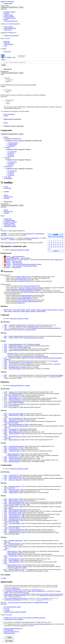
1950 (20, 553)
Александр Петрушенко (16, 529)
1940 (5, 350)
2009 (22, 455)
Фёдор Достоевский (15, 418)
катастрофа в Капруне (15, 369)
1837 (5, 338)
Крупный (8, 82)
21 (60, 245)
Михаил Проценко (14, 544)
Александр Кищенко (15, 531)
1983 (23, 440)
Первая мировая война (15, 344)
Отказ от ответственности (12, 632)
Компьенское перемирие (16, 346)
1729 (5, 404)
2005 (5, 550)
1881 (25, 418)
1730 (23, 400)
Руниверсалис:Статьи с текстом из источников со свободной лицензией (25, 618)
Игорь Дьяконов (12, 553)
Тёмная (8, 104)
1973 (5, 514)
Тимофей (39, 311)
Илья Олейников (14, 560)
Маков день (59, 260)
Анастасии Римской (29, 286)
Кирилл (10, 311)
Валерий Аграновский (15, 541)
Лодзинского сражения (33, 344)
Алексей (33, 310)
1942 (5, 352)
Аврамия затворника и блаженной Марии (31, 288)
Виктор (56, 310)
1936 (22, 569)
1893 (5, 437)
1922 (5, 448)
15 (62, 243)
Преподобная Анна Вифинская (13, 600)
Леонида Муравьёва (28, 300)
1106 (19, 392)
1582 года (12, 238)
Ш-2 (29, 347)
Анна (20, 303)
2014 (5, 377)
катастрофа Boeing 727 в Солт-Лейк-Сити (21, 363)
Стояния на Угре (21, 325)
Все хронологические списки (12, 607)
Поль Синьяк (13, 429)
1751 (5, 480)
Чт (56, 237)
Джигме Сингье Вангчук (16, 458)
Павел (23, 311)
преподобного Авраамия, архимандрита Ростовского (26, 289)
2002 (5, 375)
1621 (20, 478)
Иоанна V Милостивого (23, 277)
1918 (5, 346)
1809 (5, 414)
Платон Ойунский (14, 437)
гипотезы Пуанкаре (57, 375)
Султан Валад (13, 475)
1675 (5, 400)
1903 (5, 446)
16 (49, 245)
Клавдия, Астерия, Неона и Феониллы (28, 301)
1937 (5, 349)
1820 (5, 415)
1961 (5, 510)
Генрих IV (12, 392)
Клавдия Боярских (13, 455)
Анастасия (16, 310)
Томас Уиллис (13, 478)
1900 (5, 440)
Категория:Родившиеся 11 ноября (20, 385)
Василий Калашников (15, 424)
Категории (4, 604)
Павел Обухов (13, 415)
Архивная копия (16, 590)
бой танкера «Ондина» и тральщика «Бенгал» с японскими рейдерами (28, 356)
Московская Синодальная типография (49, 595)
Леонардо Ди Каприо (15, 460)
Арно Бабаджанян (14, 523)
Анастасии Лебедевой (23, 298)
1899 (21, 511)
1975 (5, 366)
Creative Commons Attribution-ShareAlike (39, 624)
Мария (23, 310)
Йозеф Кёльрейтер (14, 486)
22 (62, 245)
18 (54, 245)
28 (60, 247)
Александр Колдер (14, 516)
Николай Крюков (14, 461)
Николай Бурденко (14, 504)
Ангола (11, 366)
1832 (21, 500)
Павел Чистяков (13, 500)
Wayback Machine (36, 590)
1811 (28, 404)
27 (58, 247)
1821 (5, 418)
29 (62, 247)
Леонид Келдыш (13, 562)
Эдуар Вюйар (13, 430)
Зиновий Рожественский (16, 421)
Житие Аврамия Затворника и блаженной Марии (18, 594)
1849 (5, 424)
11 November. (8, 590)
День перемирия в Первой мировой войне (25, 266)
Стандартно (9, 90)
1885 (5, 434)
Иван (6, 311)
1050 (5, 392)
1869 (21, 415)
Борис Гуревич (12, 565)
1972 (5, 513)
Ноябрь (56, 235)
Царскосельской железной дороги (34, 338)
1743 (5, 407)
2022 (24, 451)
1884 (5, 492)
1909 (27, 421)
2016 (5, 562)
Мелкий (8, 78)
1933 (24, 531)
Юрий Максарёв (13, 520)
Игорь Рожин (11, 554)
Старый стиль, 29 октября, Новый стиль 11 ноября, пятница (20, 591)
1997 (5, 531)
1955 (5, 458)
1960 (5, 507)
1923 (22, 559)
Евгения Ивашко (27, 297)
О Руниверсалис (9, 630)
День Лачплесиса (17, 263)
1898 (23, 516)
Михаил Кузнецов (14, 532)
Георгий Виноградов (15, 519)
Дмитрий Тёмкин (14, 517)
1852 (5, 426)
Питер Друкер (11, 551)
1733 (23, 486)
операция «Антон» (13, 353)
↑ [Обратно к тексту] (4, 585)
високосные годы (28, 234)
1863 (5, 429)
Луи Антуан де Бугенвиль (16, 404)
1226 (20, 475)
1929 (23, 532)
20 (58, 245)
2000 (5, 369)
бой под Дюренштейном (16, 336)
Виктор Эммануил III (15, 432)
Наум (19, 311)
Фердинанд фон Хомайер (16, 414)
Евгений (61, 310)
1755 (27, 401)
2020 (5, 563)
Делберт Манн (13, 556)
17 (51, 245)
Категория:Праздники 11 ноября (20, 250)
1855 (5, 491)
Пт (58, 237)
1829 (21, 492)
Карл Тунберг (13, 407)
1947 (25, 432)
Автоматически (10, 100)
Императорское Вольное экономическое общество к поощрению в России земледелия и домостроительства (33, 329)
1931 (22, 562)
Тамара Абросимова (13, 454)
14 (60, 243)
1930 (5, 347)
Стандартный (9, 80)
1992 (5, 367)
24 (51, 247)
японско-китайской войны (20, 349)
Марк (44, 311)
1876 (23, 504)
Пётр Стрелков (13, 511)
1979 (5, 517)
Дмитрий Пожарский (15, 393)
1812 (5, 489)
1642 (5, 398)
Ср (54, 237)
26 (56, 247)
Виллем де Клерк (14, 569)
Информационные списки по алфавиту (15, 612)
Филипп (33, 311)
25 (54, 247)
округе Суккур (22, 377)
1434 (5, 477)
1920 (21, 556)
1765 (5, 328)
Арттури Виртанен (14, 514)
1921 (5, 502)
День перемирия (26, 258)
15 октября (6, 238)
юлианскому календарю (31, 238)
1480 (5, 325)
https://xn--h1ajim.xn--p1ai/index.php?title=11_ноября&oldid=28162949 (28, 602)
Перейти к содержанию (7, 1)
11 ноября (4, 578)
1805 (5, 336)
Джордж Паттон (13, 434)
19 (56, 245)
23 (49, 247)
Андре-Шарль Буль (14, 398)
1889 (28, 414)
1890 (19, 513)
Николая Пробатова (28, 291)
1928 (5, 449)
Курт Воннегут (13, 448)
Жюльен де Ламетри (15, 480)
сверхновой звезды (33, 327)
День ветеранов (16, 267)
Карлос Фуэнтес (13, 449)
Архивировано (45, 598)
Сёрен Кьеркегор (14, 491)
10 (51, 243)
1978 (5, 461)
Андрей (38, 310)
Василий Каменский (15, 510)
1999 (5, 532)
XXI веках (8, 243)
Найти (4, 65)
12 (56, 243)
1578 (5, 393)
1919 (5, 500)
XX (3, 243)
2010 (5, 559)
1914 (5, 344)
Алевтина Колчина (14, 451)
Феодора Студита (24, 281)
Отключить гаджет (54, 107)
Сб (60, 237)
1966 (5, 364)
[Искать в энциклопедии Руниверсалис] (32, 62)
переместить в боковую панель (10, 7)
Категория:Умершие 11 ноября (19, 469)
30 (49, 249)
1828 (21, 407)
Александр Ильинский (15, 446)
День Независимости (18, 256)
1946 (5, 504)
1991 (5, 526)
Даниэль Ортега (13, 457)
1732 (24, 398)
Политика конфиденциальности (13, 628)
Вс (62, 237)
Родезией (55, 361)
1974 (5, 460)
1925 (32, 426)
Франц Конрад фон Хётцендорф (18, 426)
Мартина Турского (22, 278)
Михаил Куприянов (14, 526)
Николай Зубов (13, 507)
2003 (5, 544)
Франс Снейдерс (14, 397)
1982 (5, 520)
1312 (5, 475)
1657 (23, 397)
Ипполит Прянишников (16, 502)
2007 (22, 448)
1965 (5, 361)
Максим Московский (15, 477)
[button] (2, 3)
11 (54, 243)
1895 (23, 514)
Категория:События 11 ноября (19, 318)
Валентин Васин (14, 559)
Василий (50, 310)
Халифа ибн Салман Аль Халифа (17, 566)
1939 (24, 437)
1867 (21, 420)
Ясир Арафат (13, 547)
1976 (5, 516)
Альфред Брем (13, 492)
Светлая (8, 102)
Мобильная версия (9, 633)
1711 (5, 401)
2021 (5, 569)
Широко (8, 92)
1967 (26, 446)
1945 (5, 358)
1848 (5, 421)
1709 (24, 480)
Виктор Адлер (13, 499)
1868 (5, 430)
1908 (26, 424)
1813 (22, 491)
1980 (5, 519)
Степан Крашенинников (16, 401)
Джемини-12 (30, 364)
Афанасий (44, 310)
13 (58, 243)
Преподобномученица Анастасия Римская (16, 598)
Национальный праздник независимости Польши (27, 264)
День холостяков (17, 261)
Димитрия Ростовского (20, 595)
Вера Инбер (12, 513)
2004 (5, 547)
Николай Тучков (13, 489)
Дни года (7, 608)
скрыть (21, 7)
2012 (23, 449)
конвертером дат (16, 588)
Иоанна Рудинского (28, 295)
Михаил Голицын (14, 400)
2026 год (56, 251)
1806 (5, 486)
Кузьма (15, 311)
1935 (21, 429)
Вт (51, 237)
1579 (5, 397)
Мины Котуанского (26, 280)
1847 (26, 502)
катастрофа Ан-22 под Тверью (17, 367)
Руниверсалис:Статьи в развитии (14, 619)
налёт (10, 350)
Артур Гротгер (13, 420)
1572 (5, 327)
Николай (28, 311)
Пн (49, 237)
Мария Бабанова (14, 440)
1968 (5, 511)
